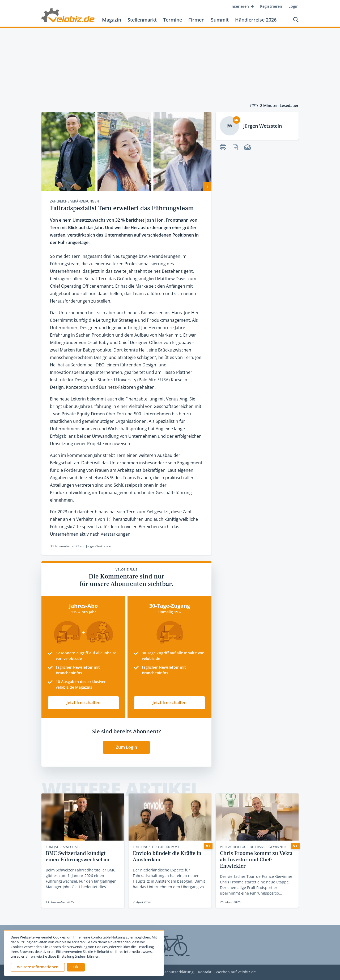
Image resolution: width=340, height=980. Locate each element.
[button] (76, 967)
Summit (220, 20)
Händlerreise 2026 (256, 20)
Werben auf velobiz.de (236, 972)
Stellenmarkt (142, 20)
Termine (173, 20)
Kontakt (205, 972)
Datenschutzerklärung (174, 972)
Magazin (112, 20)
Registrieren (271, 6)
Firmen (196, 20)
